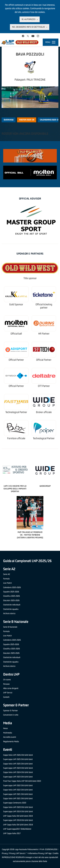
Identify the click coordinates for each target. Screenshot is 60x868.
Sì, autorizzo (28, 19)
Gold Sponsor (16, 304)
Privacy (5, 853)
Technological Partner (16, 412)
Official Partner (16, 360)
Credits (56, 853)
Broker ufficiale (44, 412)
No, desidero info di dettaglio (28, 27)
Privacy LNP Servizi (17, 853)
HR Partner (44, 334)
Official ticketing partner (44, 306)
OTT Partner (44, 386)
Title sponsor (30, 278)
